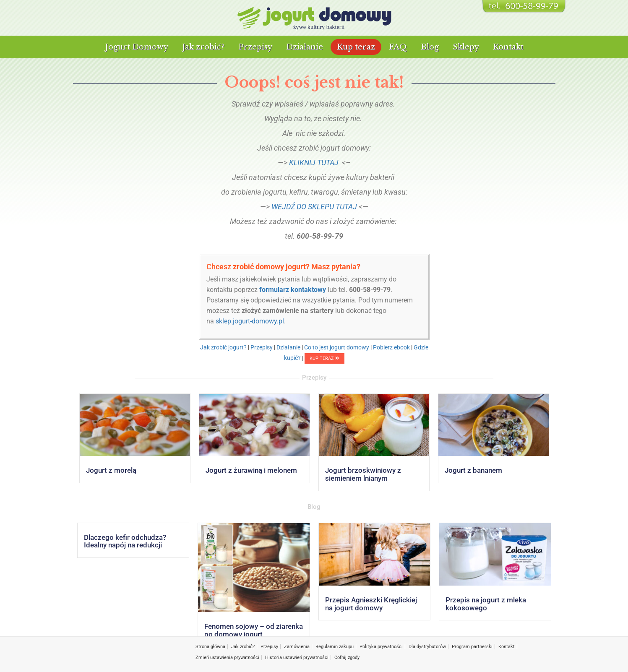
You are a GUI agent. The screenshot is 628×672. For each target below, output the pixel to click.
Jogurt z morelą (111, 470)
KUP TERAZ (324, 358)
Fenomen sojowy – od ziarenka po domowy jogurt (254, 630)
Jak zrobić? (203, 47)
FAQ (398, 47)
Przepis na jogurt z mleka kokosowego (486, 604)
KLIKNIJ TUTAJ (314, 163)
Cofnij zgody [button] (347, 658)
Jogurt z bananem (473, 470)
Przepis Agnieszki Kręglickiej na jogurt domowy (371, 604)
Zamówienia (297, 647)
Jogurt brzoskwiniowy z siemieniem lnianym (363, 474)
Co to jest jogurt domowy (337, 347)
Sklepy (466, 47)
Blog (430, 47)
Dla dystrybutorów (427, 647)
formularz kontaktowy (293, 290)
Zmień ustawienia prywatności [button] (227, 658)
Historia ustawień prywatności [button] (297, 658)
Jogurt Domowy (137, 47)
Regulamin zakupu (335, 647)
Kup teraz (356, 47)
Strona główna (210, 647)
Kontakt (508, 47)
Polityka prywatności (381, 647)
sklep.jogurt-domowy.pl (250, 321)
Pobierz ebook (391, 347)
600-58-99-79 (370, 290)
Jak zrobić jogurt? (223, 347)
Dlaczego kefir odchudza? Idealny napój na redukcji (125, 541)
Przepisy (255, 47)
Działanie (305, 47)
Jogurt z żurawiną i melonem (251, 470)
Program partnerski (472, 647)
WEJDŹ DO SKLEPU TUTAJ (314, 207)
